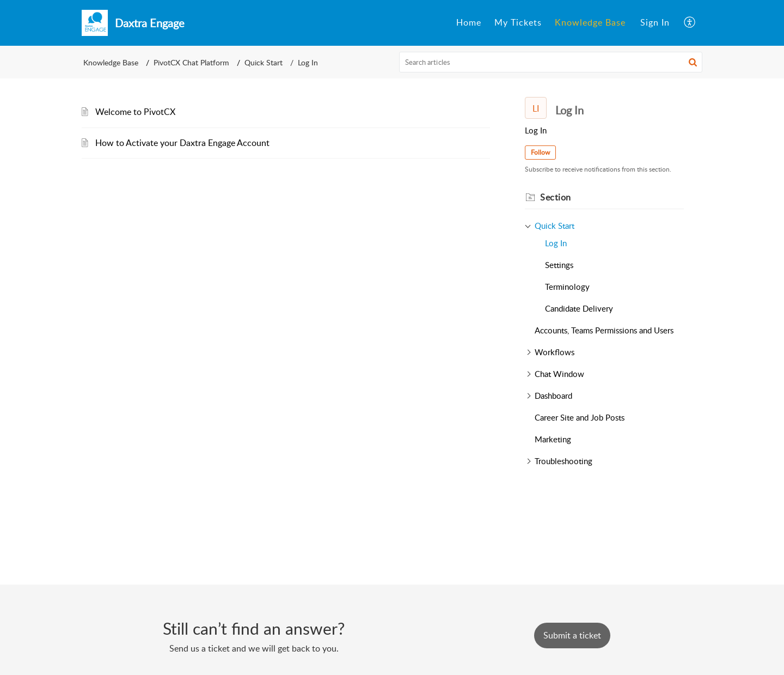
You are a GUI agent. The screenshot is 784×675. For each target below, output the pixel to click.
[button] (690, 23)
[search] (551, 62)
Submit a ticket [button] (572, 635)
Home (469, 22)
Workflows (555, 352)
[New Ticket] (572, 635)
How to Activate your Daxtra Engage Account (182, 143)
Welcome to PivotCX (135, 112)
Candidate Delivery (579, 308)
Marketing (553, 439)
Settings (559, 265)
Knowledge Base (590, 22)
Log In (556, 243)
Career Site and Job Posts (580, 417)
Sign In (655, 22)
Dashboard (553, 396)
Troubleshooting (563, 461)
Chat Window (559, 374)
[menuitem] (469, 23)
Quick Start (264, 62)
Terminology (567, 287)
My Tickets (518, 22)
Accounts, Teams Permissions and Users (604, 330)
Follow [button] (540, 152)
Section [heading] (556, 197)
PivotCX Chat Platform (191, 62)
